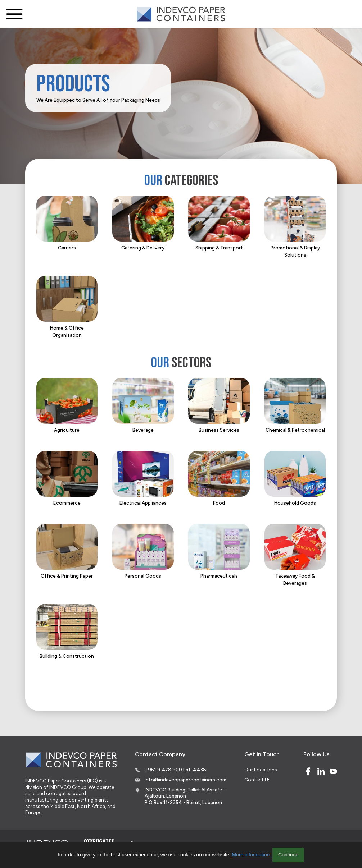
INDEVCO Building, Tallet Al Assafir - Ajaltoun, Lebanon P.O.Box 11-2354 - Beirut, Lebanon (185, 796)
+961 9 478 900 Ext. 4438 (175, 770)
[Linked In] (321, 771)
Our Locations (261, 770)
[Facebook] (308, 771)
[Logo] (181, 14)
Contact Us (257, 780)
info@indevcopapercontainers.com (185, 780)
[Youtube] (333, 771)
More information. (251, 855)
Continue (288, 855)
